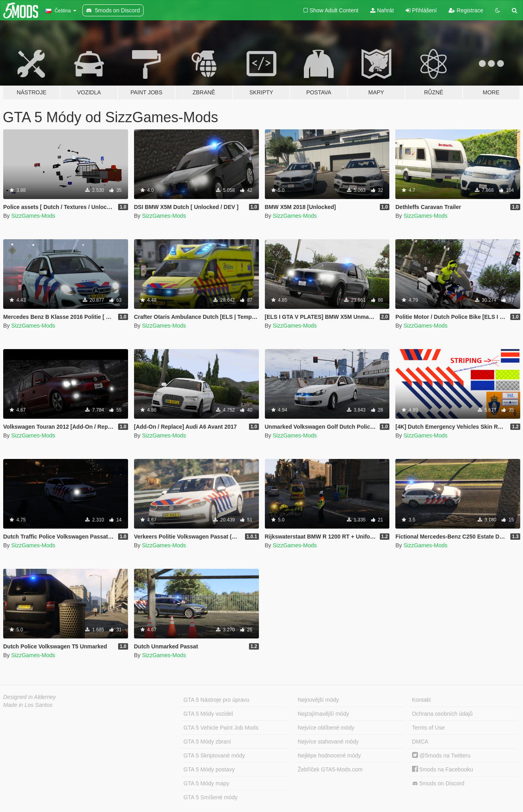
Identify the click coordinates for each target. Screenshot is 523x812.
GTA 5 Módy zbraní (207, 742)
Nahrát (382, 10)
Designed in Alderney (30, 697)
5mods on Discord (438, 784)
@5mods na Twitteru (441, 755)
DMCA (420, 742)
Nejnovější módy (319, 700)
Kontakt (421, 700)
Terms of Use (428, 728)
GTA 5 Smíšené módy (210, 797)
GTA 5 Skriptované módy (214, 755)
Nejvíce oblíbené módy (326, 728)
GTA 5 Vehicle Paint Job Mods (221, 728)
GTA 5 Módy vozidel (208, 714)
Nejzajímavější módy (324, 714)
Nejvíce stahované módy (328, 742)
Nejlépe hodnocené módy (330, 755)
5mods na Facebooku (443, 769)
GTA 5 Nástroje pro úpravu (216, 700)
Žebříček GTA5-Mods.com (330, 769)
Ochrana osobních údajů (442, 714)
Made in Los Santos (28, 705)
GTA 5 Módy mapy (206, 783)
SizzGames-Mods (33, 216)
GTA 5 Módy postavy (209, 769)
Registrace (466, 10)
